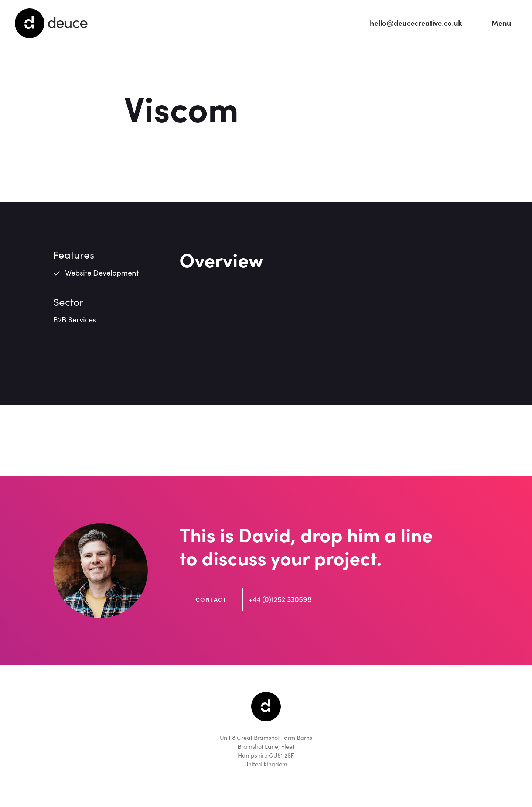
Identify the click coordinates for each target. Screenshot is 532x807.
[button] (501, 23)
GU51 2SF (282, 755)
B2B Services (75, 320)
